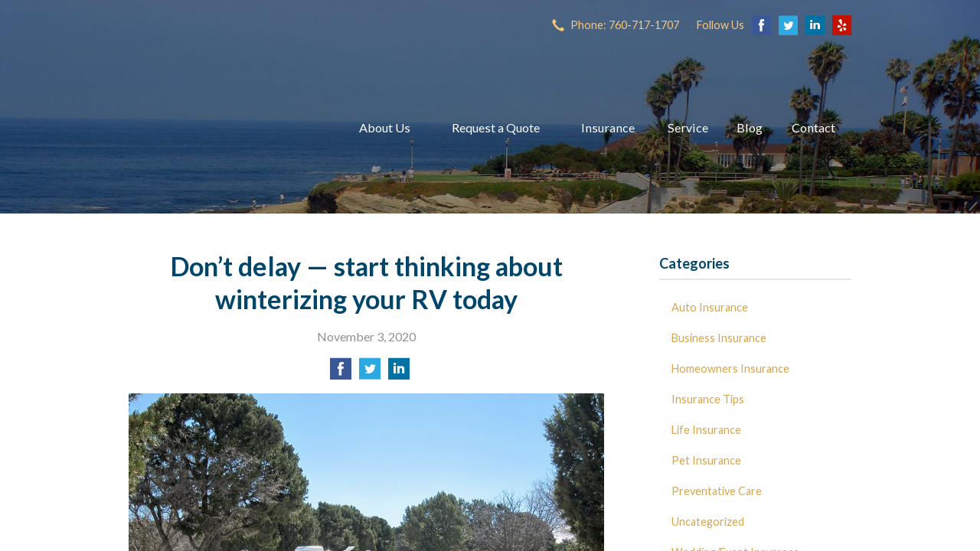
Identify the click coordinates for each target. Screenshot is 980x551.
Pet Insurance (706, 460)
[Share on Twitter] (370, 373)
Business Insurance (719, 338)
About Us (385, 127)
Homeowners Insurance (730, 368)
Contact (813, 127)
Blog (750, 127)
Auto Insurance (710, 307)
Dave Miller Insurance (224, 128)
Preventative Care (717, 491)
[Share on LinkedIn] (399, 373)
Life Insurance (706, 430)
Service (688, 127)
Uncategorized (708, 522)
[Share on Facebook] (341, 373)
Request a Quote (496, 127)
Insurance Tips (708, 399)
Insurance (608, 127)
